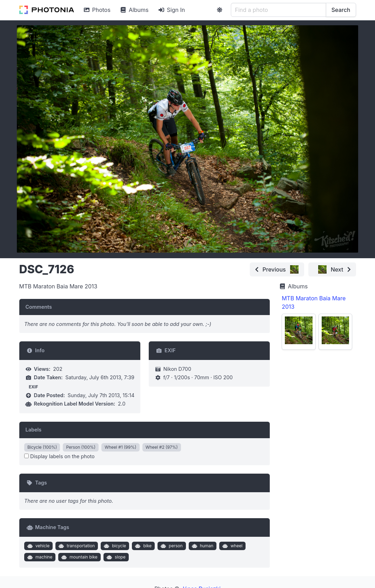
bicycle (114, 546)
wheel (232, 546)
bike (143, 546)
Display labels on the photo (59, 456)
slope (115, 557)
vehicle (38, 546)
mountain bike (79, 557)
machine (39, 557)
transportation (76, 546)
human (202, 546)
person (171, 546)
